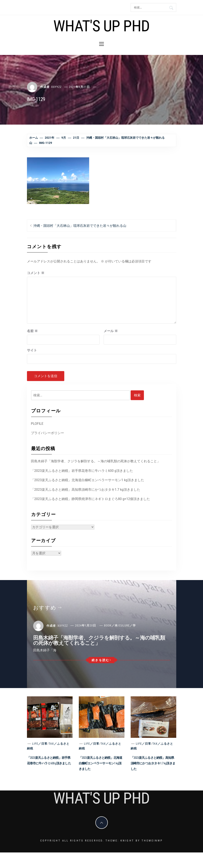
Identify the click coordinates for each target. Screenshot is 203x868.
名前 (32, 331)
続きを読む (101, 660)
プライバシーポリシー (47, 433)
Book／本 (111, 625)
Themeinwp (152, 841)
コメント (36, 273)
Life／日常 (40, 744)
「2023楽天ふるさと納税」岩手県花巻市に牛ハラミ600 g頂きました (82, 471)
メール (111, 331)
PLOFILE (37, 424)
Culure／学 (127, 625)
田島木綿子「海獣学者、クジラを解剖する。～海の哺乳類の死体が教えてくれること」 (96, 461)
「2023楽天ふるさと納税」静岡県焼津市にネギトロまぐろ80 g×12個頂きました (90, 499)
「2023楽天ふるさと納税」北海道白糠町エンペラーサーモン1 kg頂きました (88, 480)
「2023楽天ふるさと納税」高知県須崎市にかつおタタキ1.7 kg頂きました (86, 490)
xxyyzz (56, 87)
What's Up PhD (101, 26)
